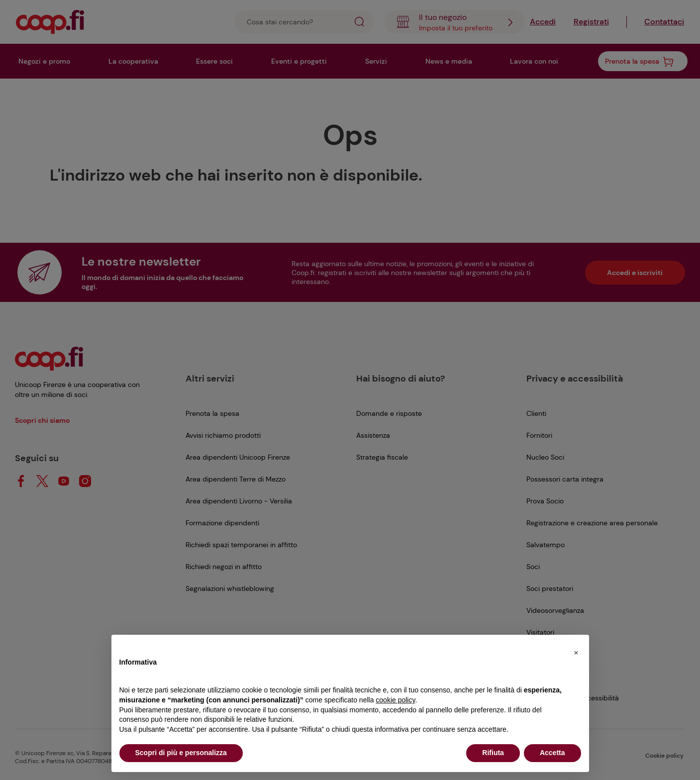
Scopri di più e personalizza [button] (181, 753)
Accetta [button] (552, 753)
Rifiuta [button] (493, 753)
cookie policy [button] (395, 700)
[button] (576, 651)
